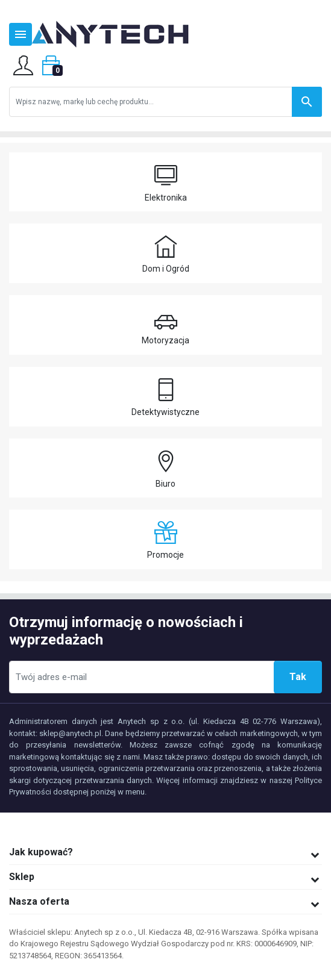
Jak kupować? (41, 852)
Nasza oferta (39, 901)
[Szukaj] (165, 102)
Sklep (22, 877)
